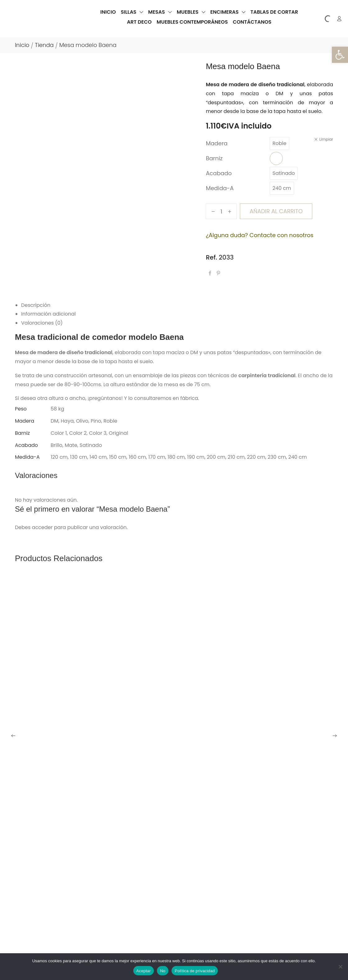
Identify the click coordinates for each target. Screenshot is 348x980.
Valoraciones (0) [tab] (42, 323)
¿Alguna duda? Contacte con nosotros (259, 235)
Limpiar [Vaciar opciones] (326, 139)
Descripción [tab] (36, 305)
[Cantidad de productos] (221, 211)
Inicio (22, 45)
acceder (42, 527)
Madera (217, 143)
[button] (340, 55)
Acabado (219, 173)
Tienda (44, 45)
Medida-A (220, 188)
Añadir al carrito (276, 211)
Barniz (214, 158)
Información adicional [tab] (48, 314)
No (163, 971)
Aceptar (144, 971)
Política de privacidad (195, 971)
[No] (340, 967)
